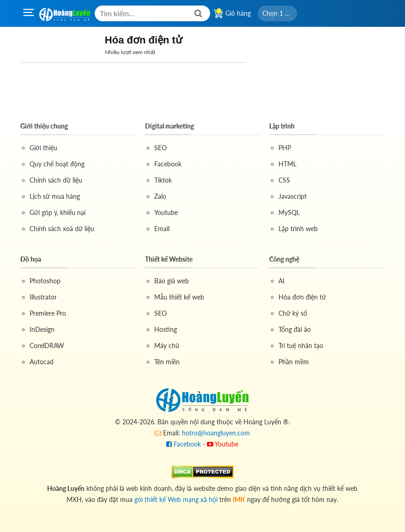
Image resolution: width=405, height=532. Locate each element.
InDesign (42, 329)
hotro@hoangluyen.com (216, 433)
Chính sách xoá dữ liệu (62, 229)
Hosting (166, 329)
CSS (284, 180)
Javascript (293, 196)
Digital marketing (169, 126)
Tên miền (167, 362)
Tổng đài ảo (295, 329)
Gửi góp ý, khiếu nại (57, 212)
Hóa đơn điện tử (302, 297)
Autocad (42, 362)
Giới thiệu (43, 148)
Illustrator (43, 297)
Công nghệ (284, 259)
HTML (287, 164)
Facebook (168, 164)
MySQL (289, 212)
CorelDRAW (47, 345)
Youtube (166, 212)
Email (162, 229)
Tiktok (163, 180)
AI (281, 281)
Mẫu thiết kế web (179, 297)
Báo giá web (172, 281)
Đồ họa (31, 259)
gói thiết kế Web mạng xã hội (176, 499)
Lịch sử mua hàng (55, 196)
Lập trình (282, 126)
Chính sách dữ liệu (56, 180)
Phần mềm (294, 362)
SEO (160, 148)
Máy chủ (167, 345)
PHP (285, 148)
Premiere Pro (48, 313)
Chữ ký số (293, 313)
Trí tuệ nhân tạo (301, 345)
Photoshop (45, 281)
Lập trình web (298, 229)
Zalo (160, 196)
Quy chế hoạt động (57, 164)
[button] (277, 13)
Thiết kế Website (169, 259)
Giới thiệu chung (44, 126)
